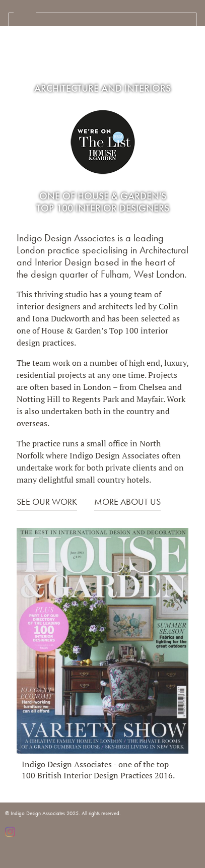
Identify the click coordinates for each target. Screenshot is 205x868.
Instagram (10, 832)
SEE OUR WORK (47, 502)
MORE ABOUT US (127, 502)
